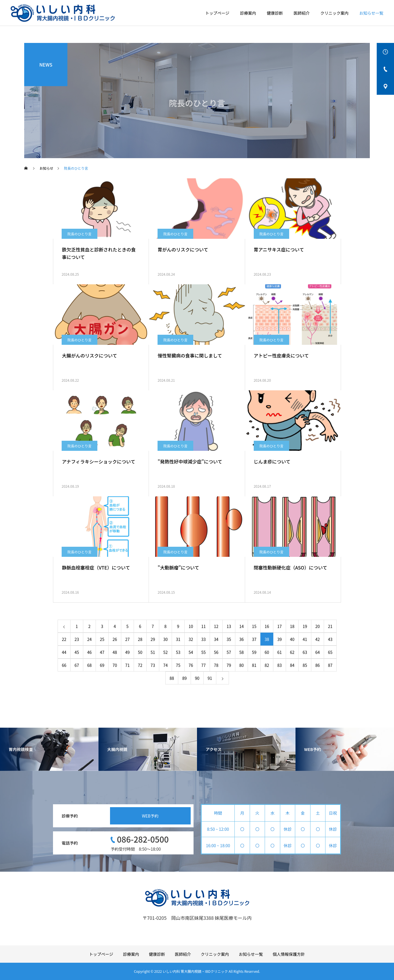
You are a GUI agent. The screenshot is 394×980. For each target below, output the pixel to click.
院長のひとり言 (79, 234)
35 (229, 639)
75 (178, 665)
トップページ (217, 13)
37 (254, 639)
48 (115, 652)
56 (216, 652)
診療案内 (248, 13)
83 (280, 665)
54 (191, 652)
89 (185, 678)
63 (305, 652)
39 (280, 639)
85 (305, 665)
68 (90, 665)
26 (115, 639)
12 (216, 626)
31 (178, 639)
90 (197, 678)
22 (64, 639)
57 (229, 652)
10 (191, 626)
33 (204, 639)
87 (330, 665)
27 (128, 639)
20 (318, 626)
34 (216, 639)
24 (90, 639)
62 (292, 652)
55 (204, 652)
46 (90, 652)
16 (267, 626)
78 (216, 665)
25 (102, 639)
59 (254, 652)
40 (292, 639)
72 (140, 665)
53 (178, 652)
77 (204, 665)
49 (128, 652)
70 (115, 665)
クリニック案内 (334, 13)
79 (229, 665)
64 (318, 652)
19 (305, 626)
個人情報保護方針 (289, 954)
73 (153, 665)
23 (77, 639)
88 (172, 678)
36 (242, 639)
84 (292, 665)
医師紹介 (302, 13)
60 (267, 652)
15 (254, 626)
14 (242, 626)
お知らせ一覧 (371, 13)
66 (64, 665)
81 (254, 665)
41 (305, 639)
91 (210, 678)
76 (191, 665)
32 (191, 639)
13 (229, 626)
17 (280, 626)
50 (140, 652)
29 (153, 639)
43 (330, 639)
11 (204, 626)
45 (77, 652)
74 (166, 665)
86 (318, 665)
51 (153, 652)
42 (318, 639)
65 (330, 652)
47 (102, 652)
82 (267, 665)
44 (64, 652)
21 (330, 626)
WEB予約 (150, 816)
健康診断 (275, 13)
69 (102, 665)
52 (166, 652)
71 (128, 665)
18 (292, 626)
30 (166, 639)
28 (140, 639)
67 (77, 665)
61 (280, 652)
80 (242, 665)
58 (242, 652)
